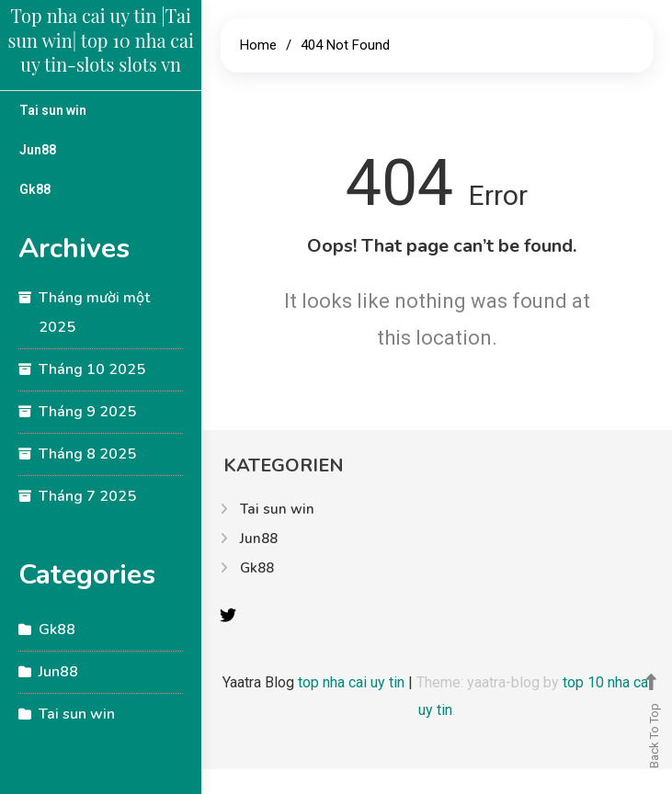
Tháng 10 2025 (92, 369)
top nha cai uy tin (353, 682)
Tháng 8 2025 (87, 454)
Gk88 (35, 189)
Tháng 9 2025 (87, 412)
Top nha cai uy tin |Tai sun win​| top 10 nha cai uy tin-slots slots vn (101, 40)
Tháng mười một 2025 (94, 312)
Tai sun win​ (53, 110)
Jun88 (38, 150)
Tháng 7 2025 (87, 496)
